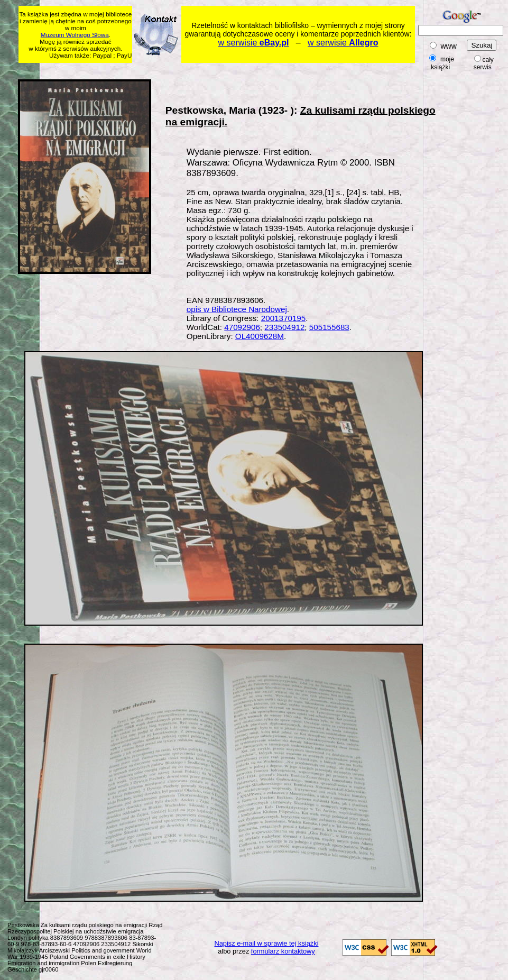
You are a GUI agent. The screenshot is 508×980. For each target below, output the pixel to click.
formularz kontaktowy (283, 951)
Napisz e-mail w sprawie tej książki (267, 943)
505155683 (329, 327)
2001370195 (283, 318)
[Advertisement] (475, 236)
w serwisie (254, 43)
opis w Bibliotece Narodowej (237, 309)
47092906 (242, 327)
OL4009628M (260, 336)
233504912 (284, 327)
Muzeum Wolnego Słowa (75, 35)
